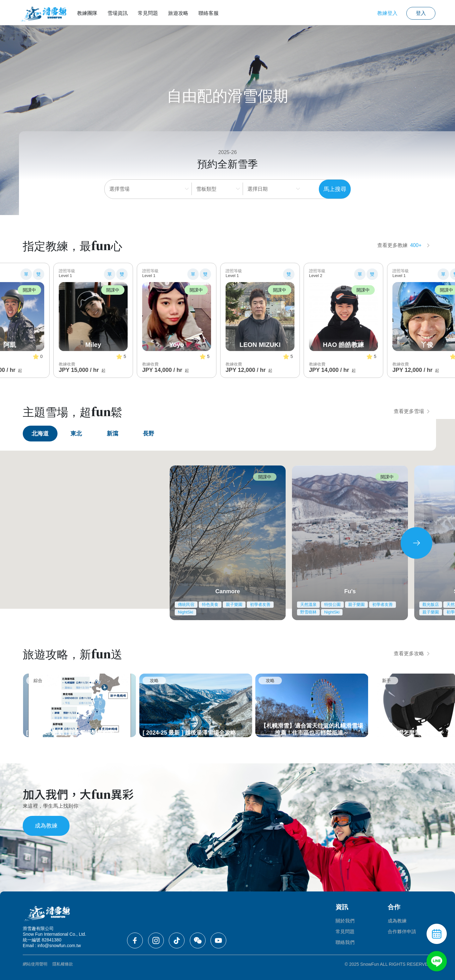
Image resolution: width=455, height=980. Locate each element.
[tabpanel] (227, 543)
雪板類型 (207, 189)
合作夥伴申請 (402, 931)
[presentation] (416, 543)
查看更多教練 (403, 245)
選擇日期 (258, 189)
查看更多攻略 (412, 653)
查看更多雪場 (412, 411)
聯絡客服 (209, 13)
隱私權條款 (63, 964)
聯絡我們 (345, 942)
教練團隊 (87, 13)
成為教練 (46, 826)
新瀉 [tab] (112, 434)
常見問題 (148, 13)
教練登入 (387, 13)
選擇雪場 (119, 189)
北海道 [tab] (40, 434)
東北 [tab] (76, 434)
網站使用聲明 (35, 964)
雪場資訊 (118, 13)
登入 (421, 13)
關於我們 (345, 921)
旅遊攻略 (178, 13)
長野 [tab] (149, 434)
